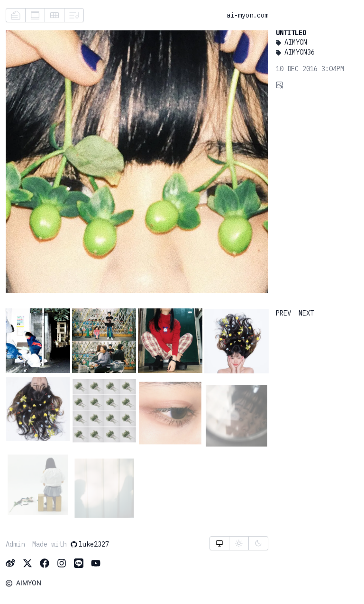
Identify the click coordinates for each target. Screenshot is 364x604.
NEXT (306, 313)
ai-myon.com (247, 15)
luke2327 (90, 544)
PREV (283, 313)
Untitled (291, 33)
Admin (15, 544)
